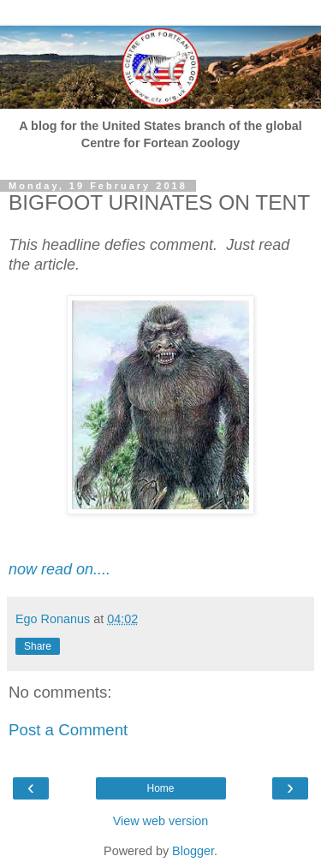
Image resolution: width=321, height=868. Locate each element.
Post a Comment (68, 730)
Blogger (193, 851)
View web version (161, 821)
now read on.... (59, 569)
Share (38, 646)
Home (160, 788)
